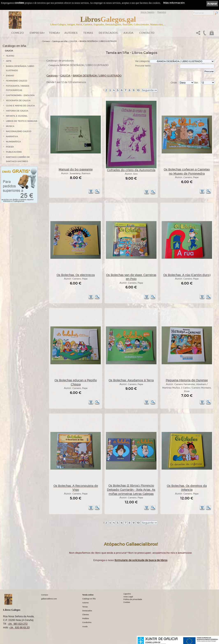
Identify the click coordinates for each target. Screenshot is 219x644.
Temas (88, 33)
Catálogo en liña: (15, 46)
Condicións (87, 622)
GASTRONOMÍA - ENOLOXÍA (20, 95)
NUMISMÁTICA (13, 142)
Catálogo (52, 76)
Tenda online (88, 595)
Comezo (18, 33)
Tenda (54, 33)
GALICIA (9, 51)
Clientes (86, 615)
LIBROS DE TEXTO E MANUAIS (22, 121)
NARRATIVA (12, 136)
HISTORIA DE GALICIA (17, 111)
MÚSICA (10, 126)
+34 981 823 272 (18, 624)
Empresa (36, 33)
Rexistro (162, 12)
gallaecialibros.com (49, 599)
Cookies (127, 602)
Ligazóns (127, 594)
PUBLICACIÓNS (14, 152)
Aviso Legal (128, 597)
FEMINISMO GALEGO (17, 81)
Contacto (147, 33)
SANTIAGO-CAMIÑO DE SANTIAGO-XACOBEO (18, 159)
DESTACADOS (108, 33)
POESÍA (10, 147)
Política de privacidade (133, 599)
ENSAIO (10, 76)
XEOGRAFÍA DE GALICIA (18, 100)
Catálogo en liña (60, 41)
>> (149, 90)
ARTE (9, 61)
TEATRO (10, 56)
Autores (71, 33)
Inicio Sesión (148, 12)
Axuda (128, 33)
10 (138, 90)
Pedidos (86, 618)
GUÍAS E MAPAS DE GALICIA (20, 106)
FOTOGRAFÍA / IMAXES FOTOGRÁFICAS (18, 88)
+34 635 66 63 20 (19, 627)
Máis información (174, 3)
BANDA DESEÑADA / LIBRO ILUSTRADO (20, 68)
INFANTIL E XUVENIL (17, 116)
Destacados (87, 611)
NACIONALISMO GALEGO (19, 131)
